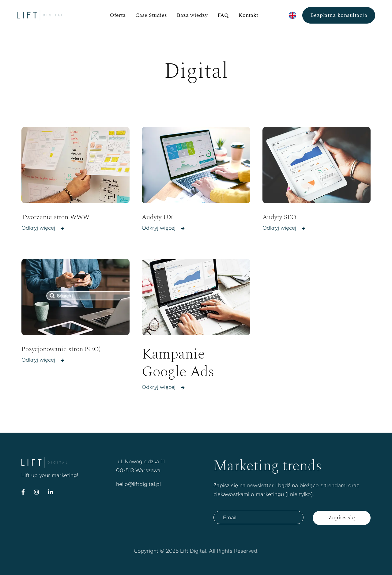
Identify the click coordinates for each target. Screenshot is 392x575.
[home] (53, 15)
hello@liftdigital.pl (138, 484)
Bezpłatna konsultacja (339, 15)
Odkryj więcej (43, 228)
